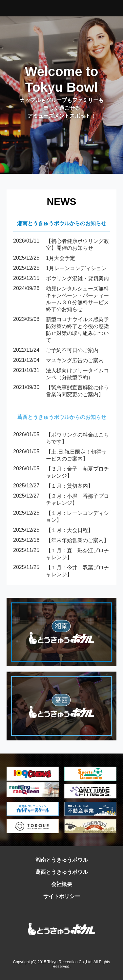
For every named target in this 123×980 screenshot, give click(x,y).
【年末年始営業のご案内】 (61, 541)
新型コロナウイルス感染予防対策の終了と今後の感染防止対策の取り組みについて (61, 330)
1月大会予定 (44, 258)
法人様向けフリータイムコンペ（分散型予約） (61, 374)
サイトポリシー (62, 896)
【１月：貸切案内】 (53, 486)
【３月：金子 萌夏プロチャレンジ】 (61, 473)
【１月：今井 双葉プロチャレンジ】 (61, 571)
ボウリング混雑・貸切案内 (61, 279)
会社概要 (62, 884)
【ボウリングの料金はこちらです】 (61, 439)
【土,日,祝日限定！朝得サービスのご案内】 (60, 456)
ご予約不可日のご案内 (56, 351)
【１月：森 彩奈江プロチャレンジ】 (61, 554)
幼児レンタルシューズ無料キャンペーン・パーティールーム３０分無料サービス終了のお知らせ (61, 299)
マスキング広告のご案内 (58, 361)
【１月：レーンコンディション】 (61, 517)
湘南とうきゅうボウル (62, 860)
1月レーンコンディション (60, 269)
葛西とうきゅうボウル (62, 872)
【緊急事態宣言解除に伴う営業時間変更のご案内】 (61, 391)
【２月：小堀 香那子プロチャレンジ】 (61, 500)
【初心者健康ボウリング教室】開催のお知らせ (61, 245)
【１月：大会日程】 (53, 530)
